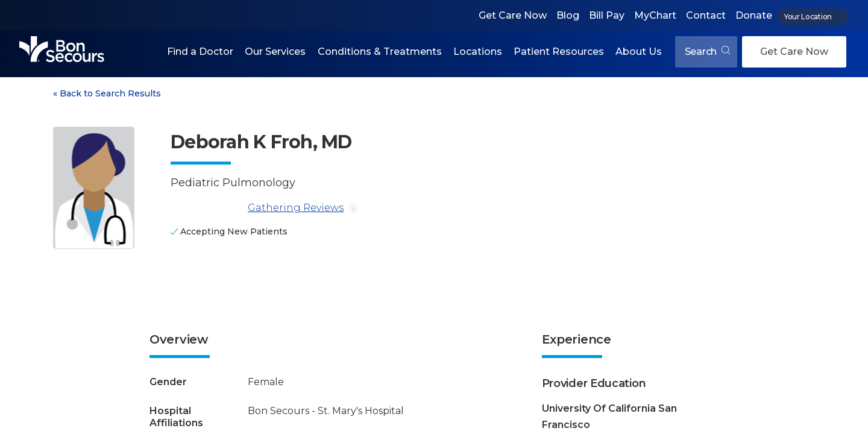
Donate (754, 15)
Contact (706, 15)
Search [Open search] (707, 52)
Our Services (275, 52)
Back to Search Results (107, 93)
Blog (568, 15)
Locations (478, 52)
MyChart (655, 15)
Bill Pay (607, 15)
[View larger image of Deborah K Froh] (94, 188)
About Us (639, 52)
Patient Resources (559, 52)
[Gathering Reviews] (207, 208)
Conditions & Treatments (380, 52)
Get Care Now (513, 15)
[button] (200, 52)
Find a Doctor (200, 52)
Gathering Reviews (257, 208)
